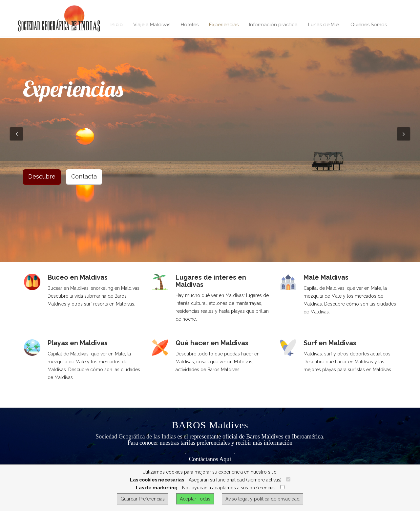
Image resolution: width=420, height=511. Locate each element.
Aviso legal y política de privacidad (262, 499)
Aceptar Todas (195, 499)
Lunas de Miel (324, 25)
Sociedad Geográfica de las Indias (136, 436)
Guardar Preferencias (143, 499)
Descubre (42, 176)
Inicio (117, 25)
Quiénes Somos (369, 25)
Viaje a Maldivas (152, 25)
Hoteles (190, 25)
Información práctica (273, 25)
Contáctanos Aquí (210, 459)
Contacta (84, 176)
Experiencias (224, 25)
